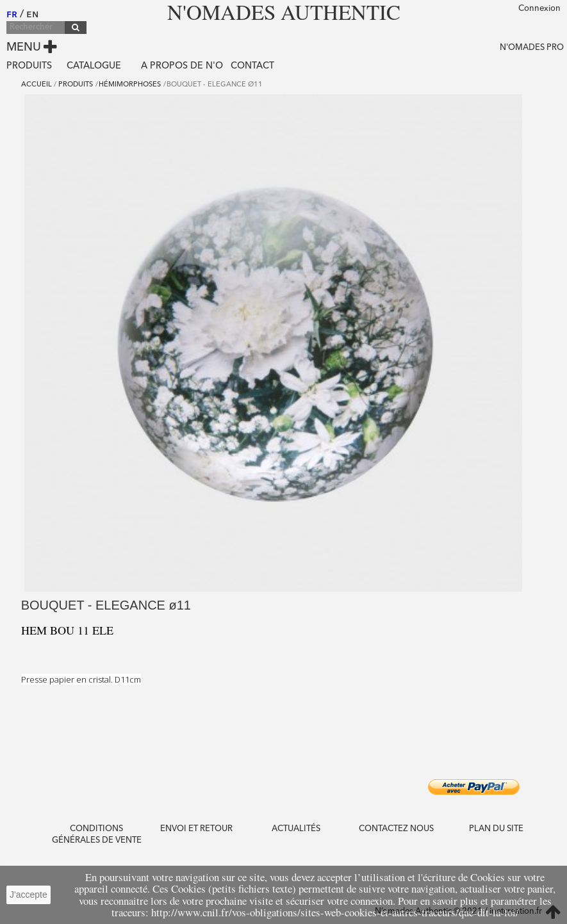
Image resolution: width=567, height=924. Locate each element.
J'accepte (29, 895)
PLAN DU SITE (496, 829)
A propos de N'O (182, 66)
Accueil (37, 85)
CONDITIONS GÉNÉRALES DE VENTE (97, 835)
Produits (29, 66)
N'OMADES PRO (532, 48)
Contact (252, 66)
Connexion (539, 9)
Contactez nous (396, 829)
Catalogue (94, 66)
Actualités (296, 829)
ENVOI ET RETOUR (196, 829)
